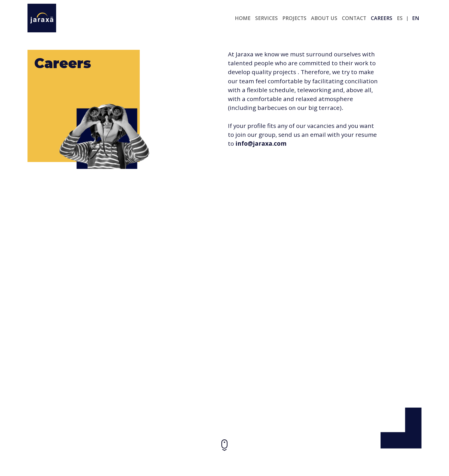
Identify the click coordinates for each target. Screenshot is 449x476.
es (400, 18)
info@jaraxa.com (261, 143)
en (416, 18)
